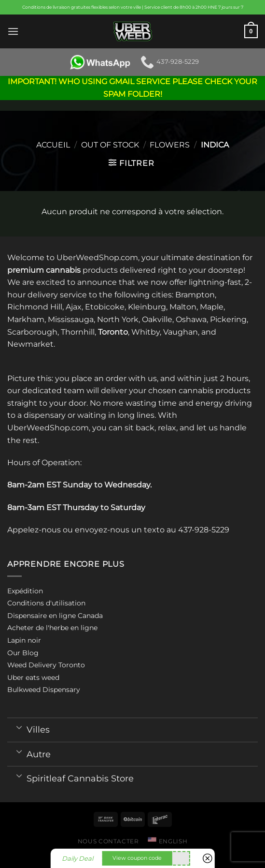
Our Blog (23, 653)
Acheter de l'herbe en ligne (52, 628)
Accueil (53, 145)
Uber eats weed (33, 677)
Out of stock (110, 145)
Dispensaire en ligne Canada (55, 616)
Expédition (25, 591)
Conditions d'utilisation (46, 603)
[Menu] (13, 31)
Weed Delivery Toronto (46, 665)
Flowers (170, 145)
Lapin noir (24, 640)
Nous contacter (108, 841)
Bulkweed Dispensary (44, 690)
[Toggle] (19, 727)
